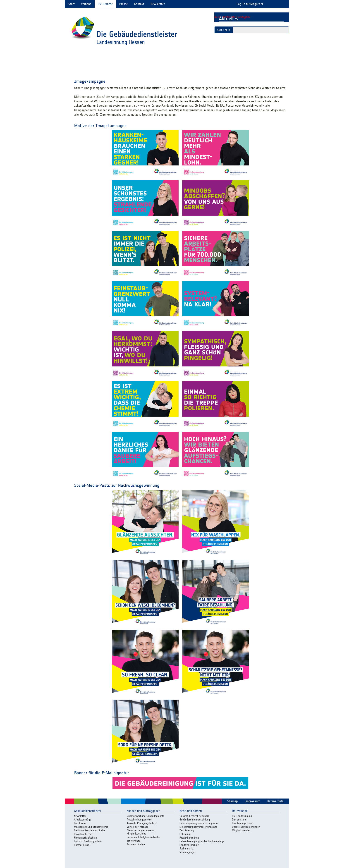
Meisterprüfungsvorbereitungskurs (198, 827)
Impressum (252, 801)
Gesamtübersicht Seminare (194, 816)
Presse (124, 4)
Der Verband (240, 811)
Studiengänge (187, 852)
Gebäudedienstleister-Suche (90, 830)
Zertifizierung (187, 830)
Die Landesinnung (242, 816)
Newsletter (158, 4)
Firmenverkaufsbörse (85, 838)
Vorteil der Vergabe (138, 827)
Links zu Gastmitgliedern (88, 841)
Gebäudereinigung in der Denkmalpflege (202, 841)
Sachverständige (136, 844)
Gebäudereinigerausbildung (195, 819)
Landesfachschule (189, 845)
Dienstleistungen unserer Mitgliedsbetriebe (141, 832)
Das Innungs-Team (242, 823)
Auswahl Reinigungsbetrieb (142, 823)
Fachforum (80, 823)
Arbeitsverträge (83, 819)
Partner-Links (81, 845)
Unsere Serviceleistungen (246, 827)
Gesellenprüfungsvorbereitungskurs (199, 823)
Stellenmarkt (187, 848)
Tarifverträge (134, 841)
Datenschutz (275, 801)
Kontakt (139, 4)
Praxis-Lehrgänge (189, 838)
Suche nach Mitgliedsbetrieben (144, 837)
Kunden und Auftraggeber (143, 811)
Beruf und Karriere (191, 811)
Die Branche (105, 4)
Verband (86, 4)
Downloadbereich (84, 834)
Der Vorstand (239, 819)
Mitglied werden (241, 830)
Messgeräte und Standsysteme (91, 827)
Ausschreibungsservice (139, 819)
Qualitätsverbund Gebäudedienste (146, 816)
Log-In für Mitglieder (250, 4)
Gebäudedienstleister (88, 811)
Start (72, 4)
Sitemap (232, 801)
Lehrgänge (185, 834)
